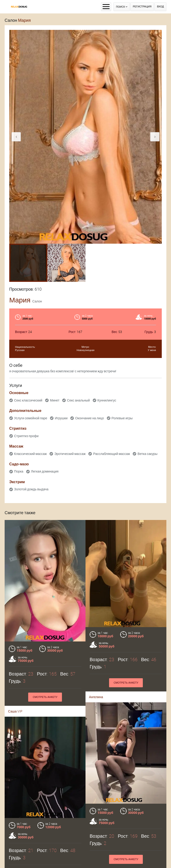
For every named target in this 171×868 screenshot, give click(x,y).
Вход (160, 7)
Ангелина (96, 697)
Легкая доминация (45, 471)
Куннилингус (107, 400)
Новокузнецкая (85, 350)
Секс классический (28, 400)
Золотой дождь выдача (31, 489)
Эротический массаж (70, 454)
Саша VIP (15, 711)
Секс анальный (78, 400)
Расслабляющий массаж (111, 454)
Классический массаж (30, 454)
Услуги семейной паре (31, 418)
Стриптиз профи (26, 436)
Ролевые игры (122, 418)
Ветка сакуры (147, 454)
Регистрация (142, 7)
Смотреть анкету (45, 697)
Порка (19, 471)
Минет (55, 400)
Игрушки (61, 418)
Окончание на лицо (89, 418)
